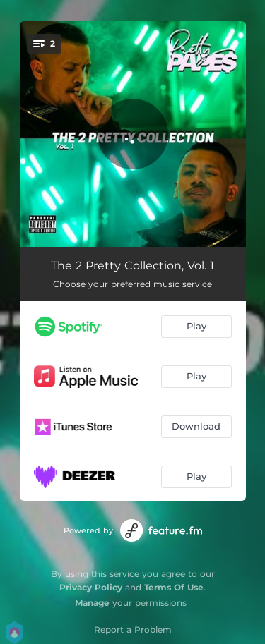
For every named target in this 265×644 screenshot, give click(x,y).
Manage (92, 603)
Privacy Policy (91, 587)
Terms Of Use (174, 587)
